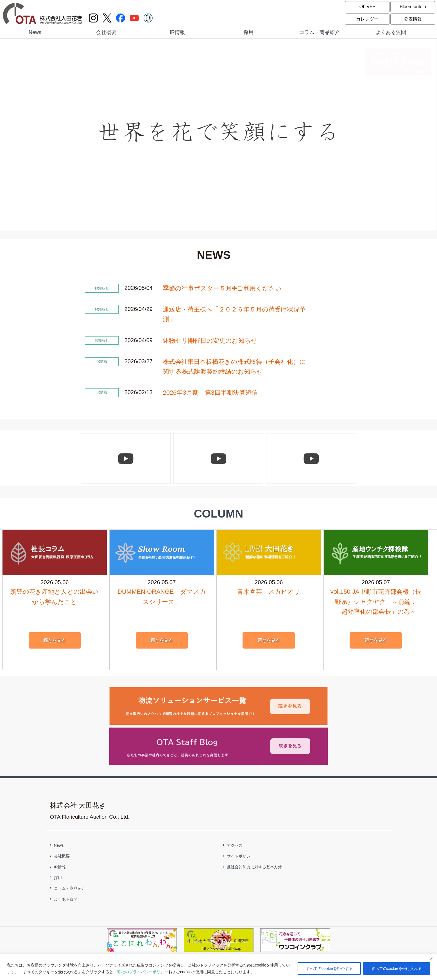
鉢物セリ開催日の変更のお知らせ (210, 341)
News (35, 32)
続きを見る (55, 640)
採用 (248, 32)
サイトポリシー (241, 856)
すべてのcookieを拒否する (329, 968)
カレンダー (367, 19)
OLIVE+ (367, 7)
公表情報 (413, 19)
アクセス (235, 845)
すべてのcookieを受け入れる (397, 968)
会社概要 (106, 32)
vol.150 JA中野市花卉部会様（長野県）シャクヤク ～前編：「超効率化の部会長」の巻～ (376, 601)
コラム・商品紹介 (320, 32)
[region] (218, 967)
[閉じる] (431, 959)
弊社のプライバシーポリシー (143, 972)
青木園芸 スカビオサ (269, 592)
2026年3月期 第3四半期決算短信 (210, 393)
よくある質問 (391, 32)
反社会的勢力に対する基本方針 (254, 867)
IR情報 (177, 32)
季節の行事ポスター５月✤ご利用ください (222, 288)
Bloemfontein (413, 7)
